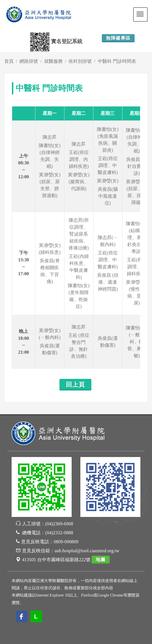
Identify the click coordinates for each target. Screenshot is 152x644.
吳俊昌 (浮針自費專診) (137, 166)
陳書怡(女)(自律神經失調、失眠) (50, 156)
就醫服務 (53, 61)
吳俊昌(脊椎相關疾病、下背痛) (50, 271)
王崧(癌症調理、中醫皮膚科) (108, 165)
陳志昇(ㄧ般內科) (108, 241)
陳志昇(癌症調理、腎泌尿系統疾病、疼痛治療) (79, 234)
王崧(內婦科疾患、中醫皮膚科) (79, 267)
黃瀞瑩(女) (108, 181)
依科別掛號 (80, 61)
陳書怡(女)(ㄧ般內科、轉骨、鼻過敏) (137, 342)
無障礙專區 (118, 38)
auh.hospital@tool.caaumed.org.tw (87, 551)
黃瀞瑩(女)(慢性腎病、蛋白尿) (137, 292)
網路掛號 (29, 61)
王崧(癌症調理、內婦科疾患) (79, 159)
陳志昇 (50, 137)
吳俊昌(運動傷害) (50, 349)
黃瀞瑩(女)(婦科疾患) (50, 249)
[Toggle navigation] (140, 14)
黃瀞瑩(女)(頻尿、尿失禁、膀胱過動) (50, 185)
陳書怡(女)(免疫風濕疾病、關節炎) (108, 140)
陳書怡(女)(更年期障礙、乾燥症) (79, 296)
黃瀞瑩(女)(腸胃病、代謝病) (79, 182)
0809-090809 (66, 542)
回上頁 (75, 385)
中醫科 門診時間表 (117, 61)
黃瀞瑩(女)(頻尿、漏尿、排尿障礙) (137, 192)
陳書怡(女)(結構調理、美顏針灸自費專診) (137, 237)
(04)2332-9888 (59, 533)
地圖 (101, 560)
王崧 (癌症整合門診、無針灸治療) (79, 346)
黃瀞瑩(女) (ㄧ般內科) (50, 334)
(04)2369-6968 (59, 524)
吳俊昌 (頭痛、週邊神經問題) (108, 282)
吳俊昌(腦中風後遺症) (108, 196)
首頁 (9, 61)
